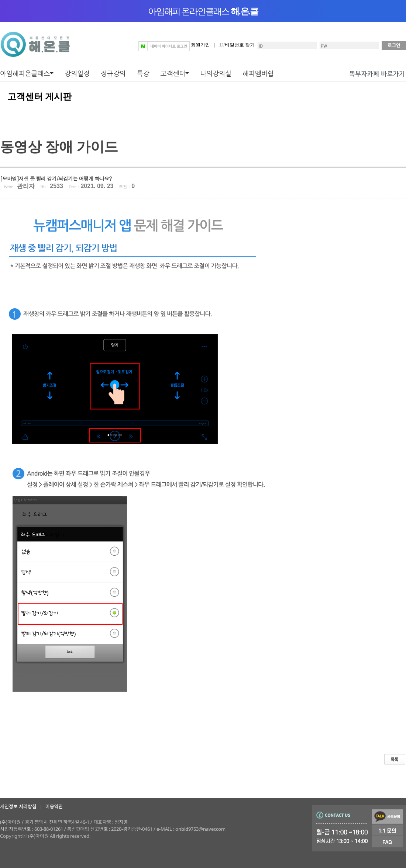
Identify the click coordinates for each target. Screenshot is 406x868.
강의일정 (77, 73)
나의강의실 (216, 73)
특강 (143, 73)
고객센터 (173, 73)
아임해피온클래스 (25, 73)
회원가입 (200, 45)
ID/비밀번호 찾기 (237, 45)
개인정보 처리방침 (18, 806)
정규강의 (113, 73)
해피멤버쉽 (258, 73)
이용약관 (54, 806)
